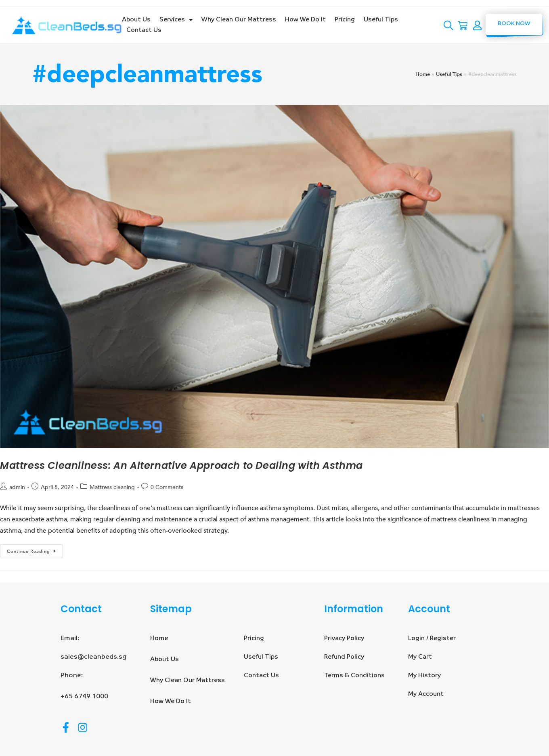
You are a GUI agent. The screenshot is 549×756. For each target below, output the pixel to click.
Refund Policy (344, 657)
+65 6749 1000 (84, 697)
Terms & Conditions (354, 675)
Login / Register (432, 638)
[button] (514, 24)
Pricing (345, 20)
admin (17, 487)
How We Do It (305, 20)
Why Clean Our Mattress (239, 20)
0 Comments (167, 487)
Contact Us (144, 30)
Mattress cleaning (112, 487)
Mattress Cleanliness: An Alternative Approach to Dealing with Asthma (181, 465)
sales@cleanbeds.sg (93, 657)
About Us (136, 20)
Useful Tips (381, 20)
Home (423, 74)
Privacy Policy (344, 638)
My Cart (420, 657)
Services (176, 20)
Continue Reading (35, 549)
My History (424, 675)
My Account (426, 694)
